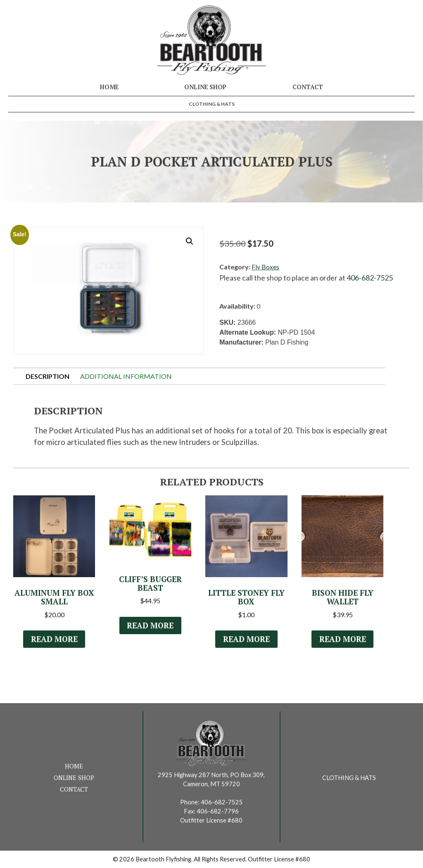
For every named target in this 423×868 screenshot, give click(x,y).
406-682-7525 (370, 278)
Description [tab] (48, 376)
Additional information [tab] (126, 376)
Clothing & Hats (212, 104)
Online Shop (205, 87)
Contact (308, 87)
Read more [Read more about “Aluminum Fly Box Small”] (54, 639)
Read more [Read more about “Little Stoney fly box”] (246, 639)
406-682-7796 (218, 811)
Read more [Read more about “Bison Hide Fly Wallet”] (342, 639)
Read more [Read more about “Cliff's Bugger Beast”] (150, 625)
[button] (190, 241)
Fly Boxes (265, 267)
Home (109, 87)
